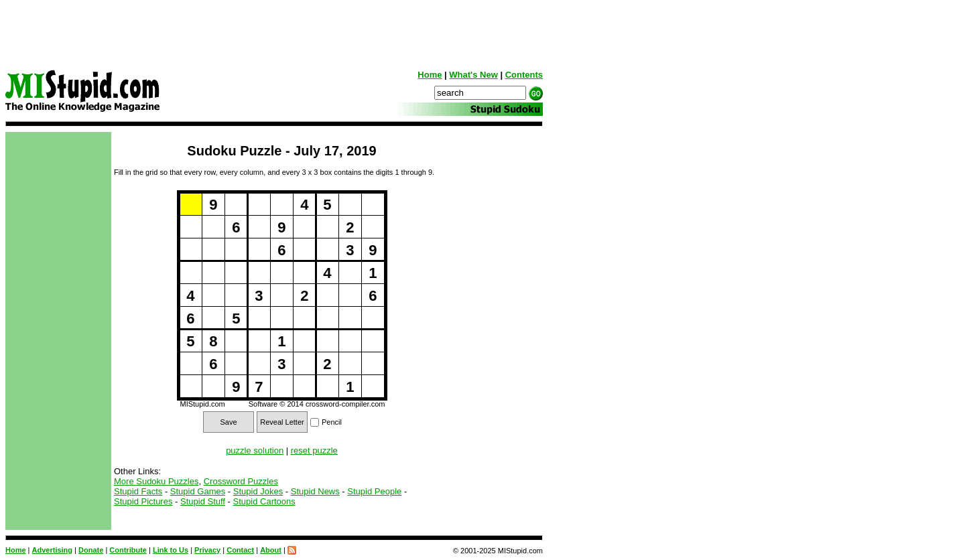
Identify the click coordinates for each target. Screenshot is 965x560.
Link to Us (171, 550)
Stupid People (374, 491)
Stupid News (315, 491)
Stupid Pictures (143, 501)
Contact (240, 550)
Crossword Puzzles (241, 481)
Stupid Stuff (203, 501)
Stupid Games (198, 491)
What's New (473, 75)
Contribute (128, 550)
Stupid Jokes (258, 491)
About (271, 550)
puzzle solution (255, 450)
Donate (91, 550)
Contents (524, 75)
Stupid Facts (138, 491)
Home (430, 75)
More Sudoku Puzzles (156, 481)
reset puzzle (314, 450)
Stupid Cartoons (264, 501)
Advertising (53, 550)
